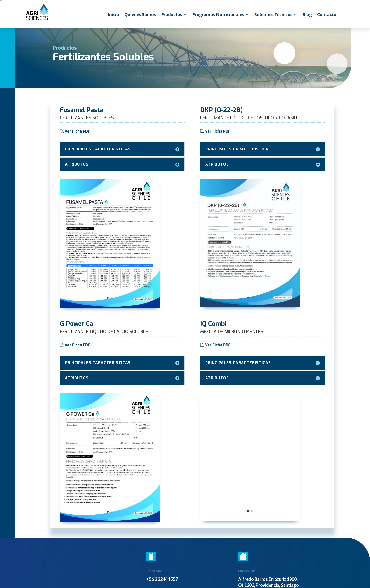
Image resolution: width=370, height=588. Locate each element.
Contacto (327, 15)
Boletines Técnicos (273, 15)
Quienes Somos (140, 15)
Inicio (113, 15)
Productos (172, 15)
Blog (307, 15)
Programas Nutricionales (218, 15)
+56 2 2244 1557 (162, 579)
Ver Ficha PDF (78, 131)
